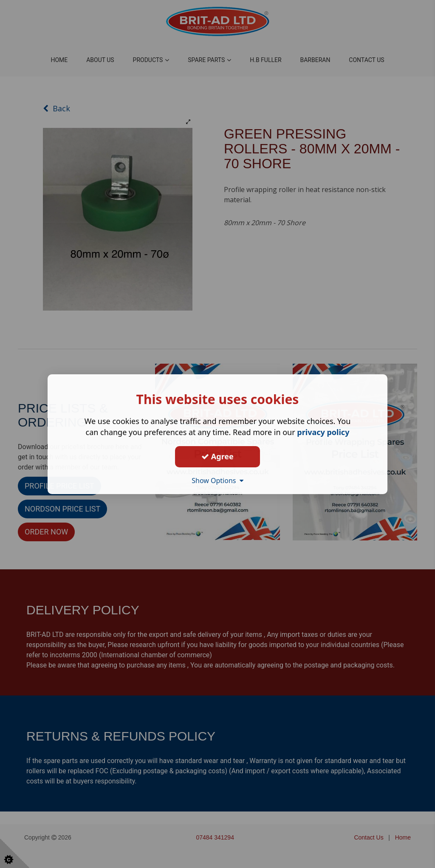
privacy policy (323, 432)
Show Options (217, 480)
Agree (217, 456)
